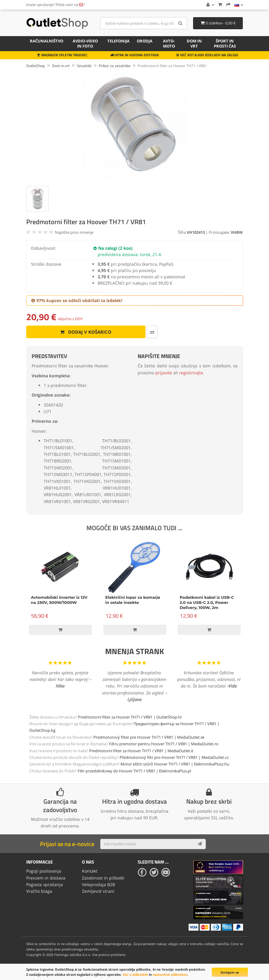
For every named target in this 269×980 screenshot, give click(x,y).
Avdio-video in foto (85, 43)
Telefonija (118, 41)
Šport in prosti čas (225, 43)
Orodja (145, 41)
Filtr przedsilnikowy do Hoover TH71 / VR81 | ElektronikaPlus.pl (134, 771)
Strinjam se (230, 972)
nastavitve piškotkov (170, 974)
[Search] (180, 23)
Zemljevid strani (98, 891)
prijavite (164, 373)
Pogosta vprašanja (45, 884)
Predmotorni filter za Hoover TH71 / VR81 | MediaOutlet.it (141, 751)
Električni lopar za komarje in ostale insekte (133, 600)
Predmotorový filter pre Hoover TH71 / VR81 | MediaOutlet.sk (149, 737)
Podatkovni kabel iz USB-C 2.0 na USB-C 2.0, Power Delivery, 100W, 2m (207, 602)
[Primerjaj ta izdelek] (152, 332)
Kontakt (90, 871)
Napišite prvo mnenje (74, 232)
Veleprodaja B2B (99, 884)
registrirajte (191, 373)
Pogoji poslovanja (44, 871)
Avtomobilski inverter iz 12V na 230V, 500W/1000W (59, 600)
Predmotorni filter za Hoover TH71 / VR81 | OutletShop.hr (130, 717)
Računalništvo (47, 41)
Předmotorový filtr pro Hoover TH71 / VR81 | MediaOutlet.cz (174, 757)
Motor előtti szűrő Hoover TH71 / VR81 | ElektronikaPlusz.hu (175, 764)
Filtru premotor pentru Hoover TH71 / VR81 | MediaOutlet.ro (164, 744)
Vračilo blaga (39, 891)
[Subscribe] (200, 844)
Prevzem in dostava (46, 878)
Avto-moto (169, 43)
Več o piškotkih (135, 974)
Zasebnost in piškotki (103, 878)
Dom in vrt (194, 43)
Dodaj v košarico (86, 332)
